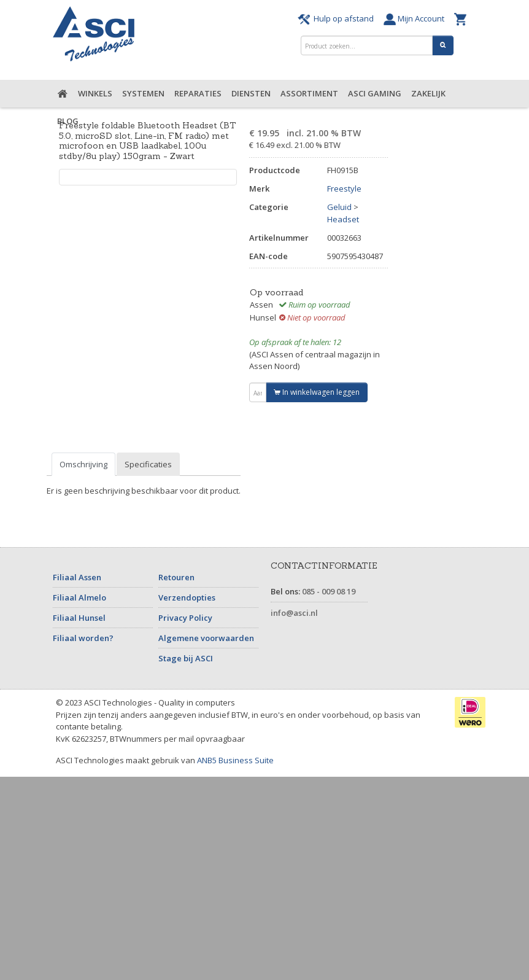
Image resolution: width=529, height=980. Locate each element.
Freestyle (344, 189)
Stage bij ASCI (186, 658)
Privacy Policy (185, 618)
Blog (68, 121)
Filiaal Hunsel (79, 618)
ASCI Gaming (375, 93)
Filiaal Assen (77, 577)
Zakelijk (428, 93)
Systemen (143, 93)
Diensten (251, 93)
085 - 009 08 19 (329, 591)
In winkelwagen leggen (317, 392)
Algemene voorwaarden (206, 638)
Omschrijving (83, 464)
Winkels (95, 93)
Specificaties (148, 464)
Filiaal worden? (83, 638)
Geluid (339, 207)
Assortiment (309, 93)
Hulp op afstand (338, 18)
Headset (343, 219)
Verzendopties (187, 597)
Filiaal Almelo (79, 597)
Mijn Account (416, 18)
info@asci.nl (294, 613)
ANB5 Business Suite (235, 760)
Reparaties (198, 93)
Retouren (176, 577)
